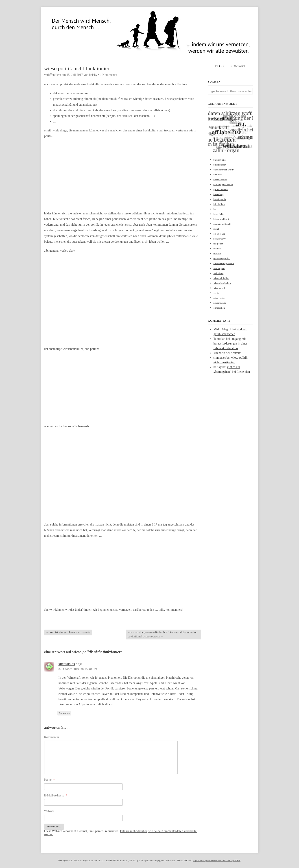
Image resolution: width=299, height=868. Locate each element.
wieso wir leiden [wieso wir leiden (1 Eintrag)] (221, 278)
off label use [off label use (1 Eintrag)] (219, 234)
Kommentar (52, 737)
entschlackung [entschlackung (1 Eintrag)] (220, 180)
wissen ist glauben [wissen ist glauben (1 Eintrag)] (222, 283)
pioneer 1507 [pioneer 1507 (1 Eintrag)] (220, 239)
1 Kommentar (109, 75)
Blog (219, 66)
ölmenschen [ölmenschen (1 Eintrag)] (219, 308)
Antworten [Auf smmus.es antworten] (64, 713)
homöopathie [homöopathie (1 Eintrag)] (220, 199)
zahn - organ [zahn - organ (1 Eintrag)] (219, 298)
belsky (93, 75)
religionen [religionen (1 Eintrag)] (218, 244)
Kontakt (238, 66)
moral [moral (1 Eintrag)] (216, 229)
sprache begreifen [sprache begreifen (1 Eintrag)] (222, 258)
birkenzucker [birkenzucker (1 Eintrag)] (220, 165)
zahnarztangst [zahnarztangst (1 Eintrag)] (220, 303)
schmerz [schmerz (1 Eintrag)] (217, 249)
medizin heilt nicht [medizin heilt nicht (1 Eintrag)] (222, 224)
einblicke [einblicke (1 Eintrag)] (218, 175)
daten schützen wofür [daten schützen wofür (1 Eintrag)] (224, 170)
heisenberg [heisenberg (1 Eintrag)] (219, 194)
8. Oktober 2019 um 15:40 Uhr (78, 669)
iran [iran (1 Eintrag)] (215, 209)
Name (49, 780)
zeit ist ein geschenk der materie (68, 632)
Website (49, 811)
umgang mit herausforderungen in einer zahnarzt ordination (230, 343)
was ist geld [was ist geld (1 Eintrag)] (219, 268)
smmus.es (67, 664)
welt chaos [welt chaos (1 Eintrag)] (219, 273)
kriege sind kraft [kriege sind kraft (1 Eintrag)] (221, 219)
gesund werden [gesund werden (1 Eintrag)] (221, 189)
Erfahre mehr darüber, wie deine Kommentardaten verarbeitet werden (121, 833)
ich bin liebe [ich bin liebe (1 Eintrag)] (219, 204)
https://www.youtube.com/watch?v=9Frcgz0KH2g (217, 860)
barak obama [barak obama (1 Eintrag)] (220, 160)
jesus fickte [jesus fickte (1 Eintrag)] (219, 214)
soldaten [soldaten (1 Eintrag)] (217, 254)
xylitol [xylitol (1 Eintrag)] (217, 293)
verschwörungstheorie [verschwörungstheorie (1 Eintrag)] (224, 263)
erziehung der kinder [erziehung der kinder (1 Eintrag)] (223, 184)
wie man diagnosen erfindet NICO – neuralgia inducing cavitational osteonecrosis (163, 634)
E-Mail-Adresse (56, 795)
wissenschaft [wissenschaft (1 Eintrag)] (220, 288)
